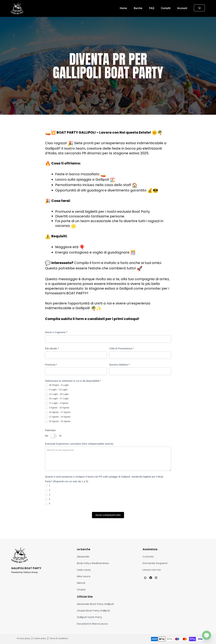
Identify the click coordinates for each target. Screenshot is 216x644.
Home (123, 8)
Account (182, 8)
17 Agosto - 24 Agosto (58, 417)
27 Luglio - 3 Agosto (57, 403)
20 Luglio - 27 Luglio (57, 399)
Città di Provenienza (121, 348)
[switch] (54, 436)
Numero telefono (119, 365)
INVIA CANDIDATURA (108, 515)
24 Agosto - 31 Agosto (58, 421)
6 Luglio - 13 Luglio (56, 390)
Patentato (50, 430)
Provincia (51, 365)
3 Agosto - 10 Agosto (57, 408)
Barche (138, 8)
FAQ (152, 8)
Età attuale (52, 348)
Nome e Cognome (56, 332)
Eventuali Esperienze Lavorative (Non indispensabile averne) (79, 444)
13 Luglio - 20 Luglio (57, 394)
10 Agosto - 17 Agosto (58, 412)
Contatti (166, 8)
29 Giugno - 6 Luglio (57, 385)
